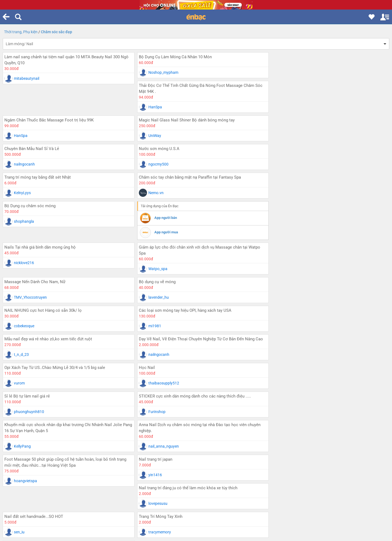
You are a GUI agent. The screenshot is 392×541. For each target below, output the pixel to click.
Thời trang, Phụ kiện (21, 32)
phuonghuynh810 (288, 291)
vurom (19, 291)
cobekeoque (284, 227)
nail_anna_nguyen (289, 325)
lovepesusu (283, 354)
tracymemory (285, 382)
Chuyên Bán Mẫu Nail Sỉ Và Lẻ (291, 91)
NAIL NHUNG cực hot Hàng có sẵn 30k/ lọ (302, 212)
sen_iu (149, 382)
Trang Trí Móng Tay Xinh (286, 367)
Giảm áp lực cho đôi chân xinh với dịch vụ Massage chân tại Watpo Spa (324, 180)
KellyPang (152, 325)
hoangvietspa (25, 360)
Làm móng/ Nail (19, 44)
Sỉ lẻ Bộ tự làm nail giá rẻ (287, 275)
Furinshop (22, 319)
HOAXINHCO (25, 417)
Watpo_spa (283, 199)
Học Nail (142, 275)
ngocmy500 (24, 136)
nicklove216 (283, 164)
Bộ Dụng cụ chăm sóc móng (30, 149)
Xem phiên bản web (197, 488)
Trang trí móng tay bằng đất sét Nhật (167, 120)
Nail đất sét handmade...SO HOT (164, 367)
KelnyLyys (152, 136)
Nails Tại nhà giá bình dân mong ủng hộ (299, 149)
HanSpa (280, 78)
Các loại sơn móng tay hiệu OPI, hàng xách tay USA (51, 240)
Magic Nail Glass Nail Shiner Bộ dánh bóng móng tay (182, 91)
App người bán (161, 161)
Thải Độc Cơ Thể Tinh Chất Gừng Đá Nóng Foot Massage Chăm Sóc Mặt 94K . (326, 60)
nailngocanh (284, 107)
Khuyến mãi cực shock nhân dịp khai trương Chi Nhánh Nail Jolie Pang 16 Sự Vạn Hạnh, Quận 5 (193, 307)
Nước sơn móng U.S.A (25, 120)
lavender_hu (154, 227)
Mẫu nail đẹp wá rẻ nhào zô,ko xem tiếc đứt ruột (178, 240)
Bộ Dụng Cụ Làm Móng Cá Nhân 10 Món (171, 57)
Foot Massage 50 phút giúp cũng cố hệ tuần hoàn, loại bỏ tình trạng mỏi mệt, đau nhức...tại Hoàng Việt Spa (65, 341)
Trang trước (58, 440)
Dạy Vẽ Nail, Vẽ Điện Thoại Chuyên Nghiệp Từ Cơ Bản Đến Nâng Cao (322, 243)
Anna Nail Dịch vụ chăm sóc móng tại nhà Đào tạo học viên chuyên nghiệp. (325, 307)
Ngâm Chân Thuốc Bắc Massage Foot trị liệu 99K (49, 91)
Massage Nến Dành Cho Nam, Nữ (35, 212)
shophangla (24, 164)
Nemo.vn (281, 136)
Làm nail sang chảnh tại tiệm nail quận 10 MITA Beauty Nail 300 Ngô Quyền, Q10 (62, 60)
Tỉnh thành (175, 457)
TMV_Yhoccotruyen (30, 227)
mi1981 (20, 256)
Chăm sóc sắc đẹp (56, 32)
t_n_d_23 (151, 256)
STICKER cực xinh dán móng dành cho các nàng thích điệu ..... (60, 304)
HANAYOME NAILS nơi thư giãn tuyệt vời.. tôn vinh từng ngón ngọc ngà (65, 398)
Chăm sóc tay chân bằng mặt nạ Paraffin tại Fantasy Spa (315, 120)
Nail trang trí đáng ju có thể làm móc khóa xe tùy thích (313, 338)
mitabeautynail (27, 78)
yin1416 (151, 354)
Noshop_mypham (159, 72)
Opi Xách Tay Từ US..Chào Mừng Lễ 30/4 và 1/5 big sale (55, 275)
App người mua (162, 175)
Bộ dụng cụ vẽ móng (153, 212)
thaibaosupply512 (159, 291)
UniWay (150, 107)
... (196, 431)
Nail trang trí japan (151, 338)
